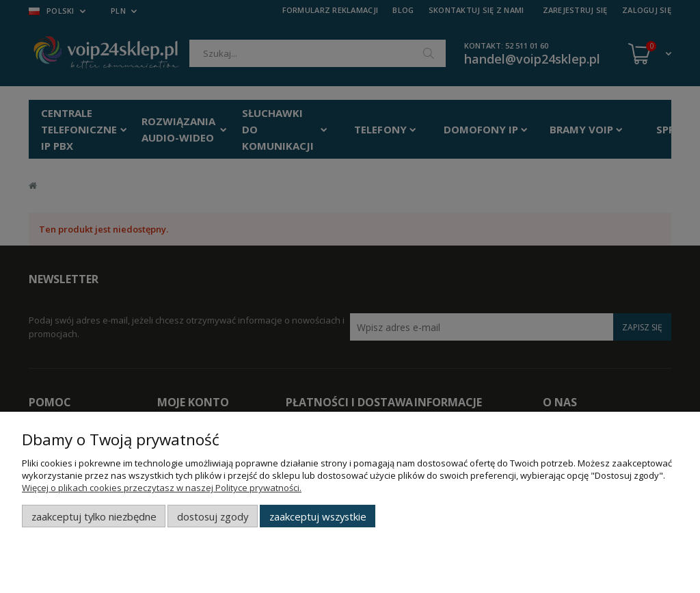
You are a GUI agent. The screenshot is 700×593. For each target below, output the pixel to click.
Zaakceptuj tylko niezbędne (94, 516)
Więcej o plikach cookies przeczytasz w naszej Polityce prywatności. (162, 488)
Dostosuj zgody (213, 516)
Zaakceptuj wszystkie (318, 516)
